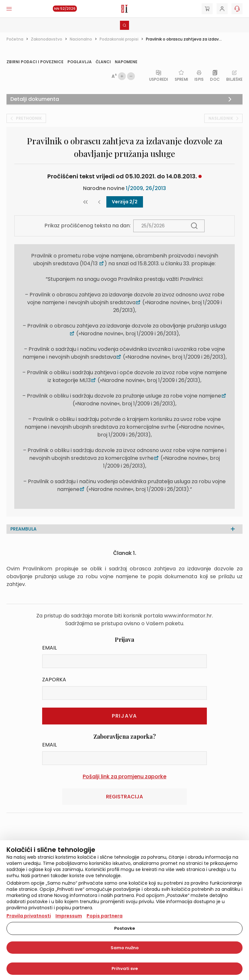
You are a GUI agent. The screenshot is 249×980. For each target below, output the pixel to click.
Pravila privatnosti (29, 916)
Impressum (69, 916)
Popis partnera (105, 916)
